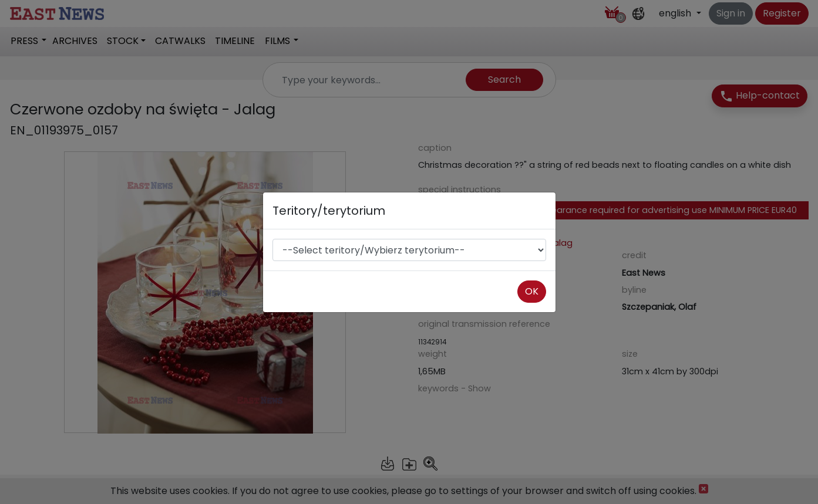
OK (532, 291)
